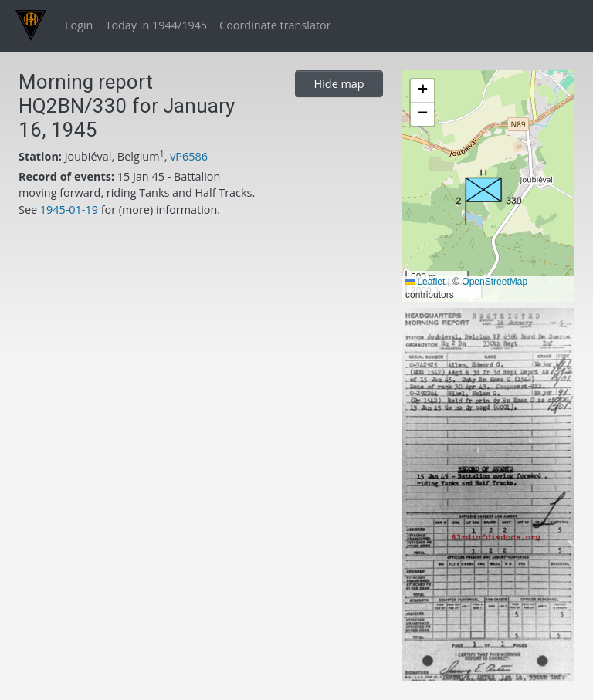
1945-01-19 (69, 210)
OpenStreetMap (495, 282)
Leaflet (425, 282)
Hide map (339, 84)
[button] (489, 197)
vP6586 (189, 156)
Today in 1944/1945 (156, 25)
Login (79, 25)
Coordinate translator (275, 25)
